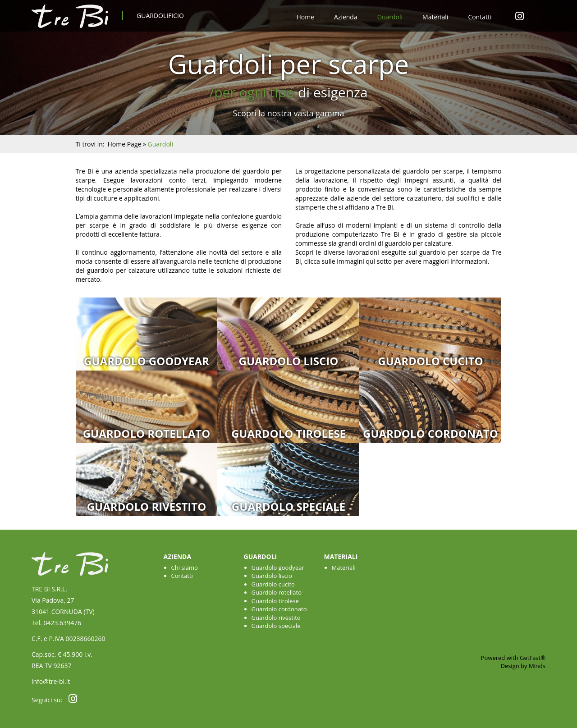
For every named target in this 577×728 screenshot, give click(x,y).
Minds (537, 666)
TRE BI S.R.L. (49, 589)
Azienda (346, 17)
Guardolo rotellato (147, 433)
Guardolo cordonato (430, 433)
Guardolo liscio (289, 361)
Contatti (480, 17)
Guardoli (390, 17)
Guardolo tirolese (288, 433)
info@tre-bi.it (51, 681)
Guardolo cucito (430, 361)
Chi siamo (185, 568)
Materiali (435, 17)
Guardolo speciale (288, 506)
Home (305, 17)
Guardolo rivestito (147, 506)
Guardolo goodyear (147, 361)
